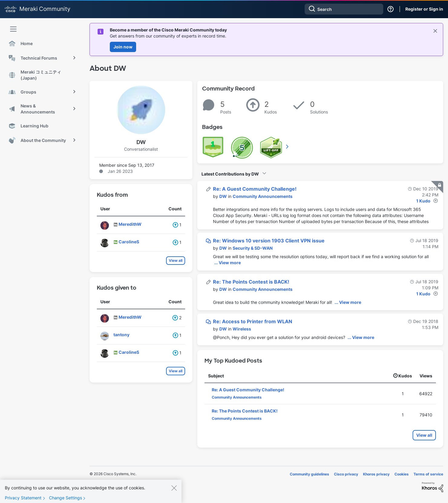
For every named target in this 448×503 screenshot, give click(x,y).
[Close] (174, 491)
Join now (123, 47)
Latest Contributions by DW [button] (230, 174)
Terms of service (428, 474)
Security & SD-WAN (253, 248)
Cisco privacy (346, 474)
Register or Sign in (424, 9)
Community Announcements (263, 196)
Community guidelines (309, 474)
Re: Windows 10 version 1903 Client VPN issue (269, 241)
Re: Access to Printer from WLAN (253, 321)
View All (288, 146)
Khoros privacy (376, 474)
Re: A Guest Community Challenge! (255, 189)
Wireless (242, 329)
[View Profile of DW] (223, 196)
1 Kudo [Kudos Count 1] (423, 201)
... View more (227, 263)
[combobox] (344, 9)
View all (176, 260)
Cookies (402, 474)
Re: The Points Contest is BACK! (251, 282)
